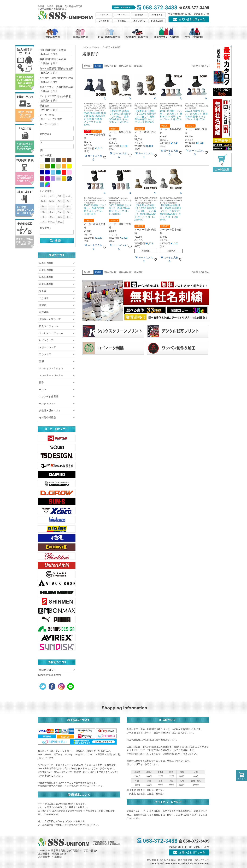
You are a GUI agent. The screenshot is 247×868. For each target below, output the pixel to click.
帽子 (108, 47)
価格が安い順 (110, 66)
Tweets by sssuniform (49, 675)
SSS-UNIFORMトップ (93, 47)
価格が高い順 (125, 66)
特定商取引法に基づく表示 (161, 860)
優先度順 (138, 66)
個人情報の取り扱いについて (194, 860)
